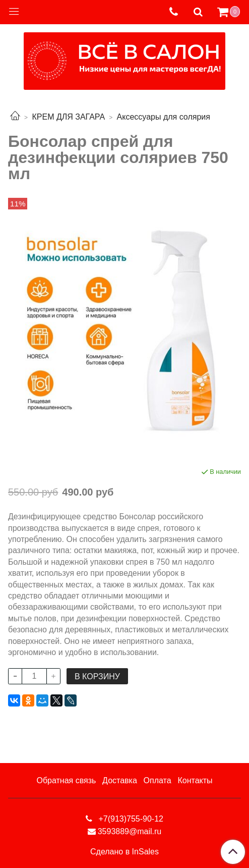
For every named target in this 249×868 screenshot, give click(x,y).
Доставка (120, 780)
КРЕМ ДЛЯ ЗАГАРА (68, 117)
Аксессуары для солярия (164, 117)
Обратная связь (66, 780)
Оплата (158, 780)
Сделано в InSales (125, 852)
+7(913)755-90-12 (130, 819)
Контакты (195, 780)
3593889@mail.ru (130, 831)
